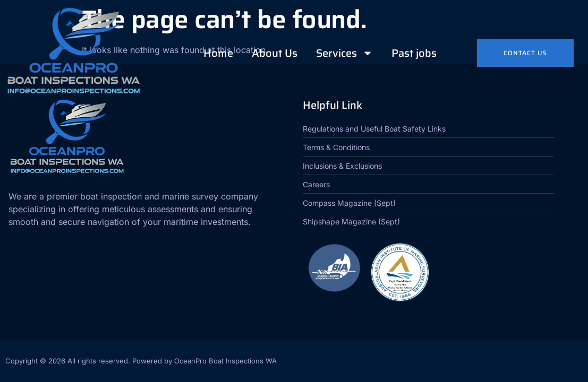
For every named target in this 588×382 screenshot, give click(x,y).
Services (344, 53)
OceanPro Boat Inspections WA (225, 361)
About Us (275, 53)
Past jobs (414, 53)
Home (218, 53)
